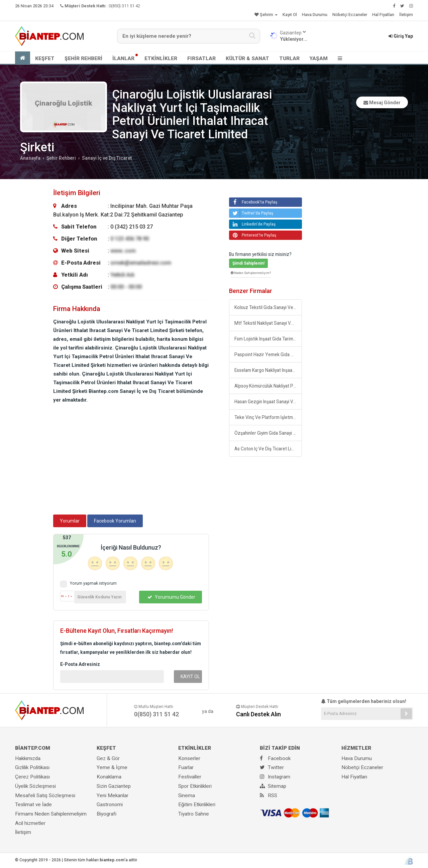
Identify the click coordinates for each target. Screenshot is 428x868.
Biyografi (106, 814)
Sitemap (273, 786)
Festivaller (190, 777)
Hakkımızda (28, 758)
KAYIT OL (190, 677)
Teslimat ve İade (33, 805)
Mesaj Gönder (382, 103)
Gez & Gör (108, 758)
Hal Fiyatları (383, 15)
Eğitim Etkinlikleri (197, 805)
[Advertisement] (131, 461)
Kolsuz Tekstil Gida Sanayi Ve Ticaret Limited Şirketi (268, 307)
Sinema (187, 795)
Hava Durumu (315, 15)
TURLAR (289, 58)
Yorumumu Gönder (171, 597)
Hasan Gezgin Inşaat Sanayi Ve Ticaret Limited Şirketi (268, 402)
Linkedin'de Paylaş (253, 224)
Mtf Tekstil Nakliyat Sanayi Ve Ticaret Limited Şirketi (268, 323)
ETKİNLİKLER (161, 58)
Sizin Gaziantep (114, 786)
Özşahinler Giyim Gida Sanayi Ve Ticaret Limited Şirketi (268, 433)
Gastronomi (110, 805)
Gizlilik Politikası (32, 767)
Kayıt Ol (290, 15)
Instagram (275, 777)
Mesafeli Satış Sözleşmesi (45, 795)
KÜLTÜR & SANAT (247, 58)
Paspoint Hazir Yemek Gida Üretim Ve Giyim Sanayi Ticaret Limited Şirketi (268, 354)
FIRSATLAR (201, 58)
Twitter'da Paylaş (252, 213)
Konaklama (109, 777)
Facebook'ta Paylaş (254, 202)
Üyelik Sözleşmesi (35, 786)
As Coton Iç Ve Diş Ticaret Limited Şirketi (268, 449)
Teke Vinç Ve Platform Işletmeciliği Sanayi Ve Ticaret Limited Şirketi (268, 417)
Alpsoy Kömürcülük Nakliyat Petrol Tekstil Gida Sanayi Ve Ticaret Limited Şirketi (268, 386)
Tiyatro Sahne (194, 814)
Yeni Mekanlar (113, 795)
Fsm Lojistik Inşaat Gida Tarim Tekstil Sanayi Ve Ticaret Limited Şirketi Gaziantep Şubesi (268, 339)
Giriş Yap (401, 36)
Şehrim (266, 15)
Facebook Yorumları (115, 521)
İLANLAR (123, 58)
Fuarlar (186, 767)
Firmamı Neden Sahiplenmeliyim (51, 814)
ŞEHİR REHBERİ (83, 58)
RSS (269, 795)
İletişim (406, 15)
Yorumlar (70, 521)
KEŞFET (45, 58)
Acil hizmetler (30, 823)
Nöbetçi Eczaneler (350, 15)
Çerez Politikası (32, 777)
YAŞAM (319, 58)
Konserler (189, 758)
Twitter (272, 767)
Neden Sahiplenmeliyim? (251, 273)
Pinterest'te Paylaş (253, 235)
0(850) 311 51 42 (124, 6)
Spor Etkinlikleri (195, 786)
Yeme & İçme (112, 767)
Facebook (275, 758)
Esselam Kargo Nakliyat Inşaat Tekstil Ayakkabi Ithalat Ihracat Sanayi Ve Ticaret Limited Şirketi (268, 370)
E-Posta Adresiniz (80, 664)
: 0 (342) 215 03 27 (103, 227)
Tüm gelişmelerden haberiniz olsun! (364, 701)
